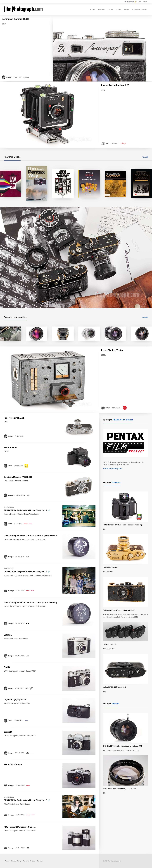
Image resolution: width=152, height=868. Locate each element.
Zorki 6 (7, 667)
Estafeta (8, 635)
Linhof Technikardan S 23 (115, 85)
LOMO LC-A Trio (110, 644)
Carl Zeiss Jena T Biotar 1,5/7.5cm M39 (120, 789)
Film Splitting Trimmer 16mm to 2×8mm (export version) (30, 603)
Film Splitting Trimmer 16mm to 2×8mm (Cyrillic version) (31, 536)
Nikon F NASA (11, 447)
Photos (93, 9)
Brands (119, 9)
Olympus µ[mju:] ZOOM (15, 700)
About (7, 861)
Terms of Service (29, 861)
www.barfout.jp (9, 507)
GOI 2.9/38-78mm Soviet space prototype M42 (123, 746)
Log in (145, 2)
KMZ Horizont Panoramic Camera (20, 827)
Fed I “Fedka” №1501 (14, 418)
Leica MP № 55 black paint (114, 687)
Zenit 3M (8, 732)
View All (145, 157)
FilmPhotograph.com (114, 861)
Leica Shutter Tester (112, 350)
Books (126, 9)
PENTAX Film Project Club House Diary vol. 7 (25, 800)
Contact (40, 861)
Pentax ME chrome (13, 764)
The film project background (113, 469)
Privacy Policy (16, 861)
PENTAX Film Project (139, 9)
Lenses (110, 9)
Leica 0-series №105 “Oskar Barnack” (119, 610)
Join (140, 2)
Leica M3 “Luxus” (111, 567)
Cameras (101, 9)
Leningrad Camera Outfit (15, 19)
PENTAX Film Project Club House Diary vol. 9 (25, 510)
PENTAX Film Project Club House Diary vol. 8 (25, 572)
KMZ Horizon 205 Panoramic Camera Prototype (123, 525)
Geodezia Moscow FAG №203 (18, 477)
